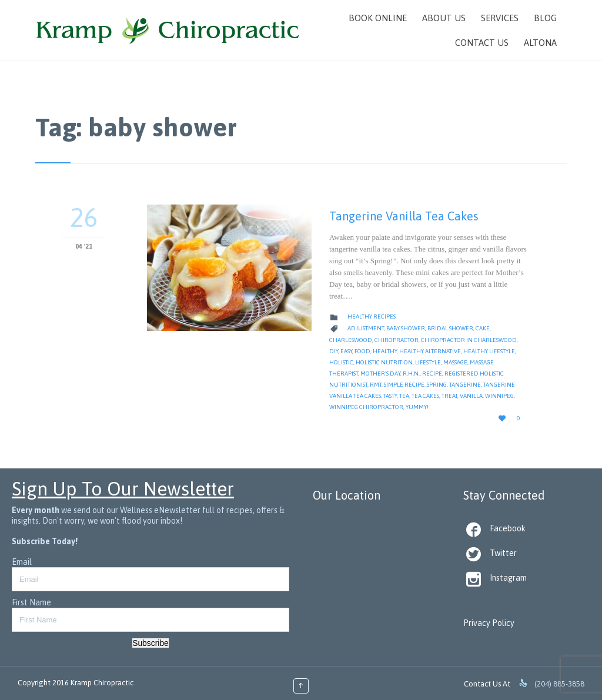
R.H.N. (411, 374)
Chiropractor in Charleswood (469, 340)
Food (362, 351)
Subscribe (150, 643)
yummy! (417, 407)
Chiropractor (397, 340)
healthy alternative (430, 351)
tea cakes (425, 396)
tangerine (465, 385)
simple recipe (404, 385)
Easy (346, 351)
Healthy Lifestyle (489, 351)
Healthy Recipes (372, 316)
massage (455, 362)
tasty (390, 396)
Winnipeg (499, 396)
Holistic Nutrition (384, 362)
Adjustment (366, 328)
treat (449, 396)
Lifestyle (428, 362)
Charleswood (351, 340)
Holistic (341, 362)
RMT (376, 385)
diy (334, 351)
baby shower (406, 328)
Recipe (432, 374)
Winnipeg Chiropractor (366, 407)
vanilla (471, 396)
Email (22, 562)
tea (404, 396)
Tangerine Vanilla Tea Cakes (404, 216)
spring (437, 385)
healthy (385, 351)
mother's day (380, 374)
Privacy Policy (489, 623)
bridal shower (450, 328)
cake (483, 328)
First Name (31, 602)
